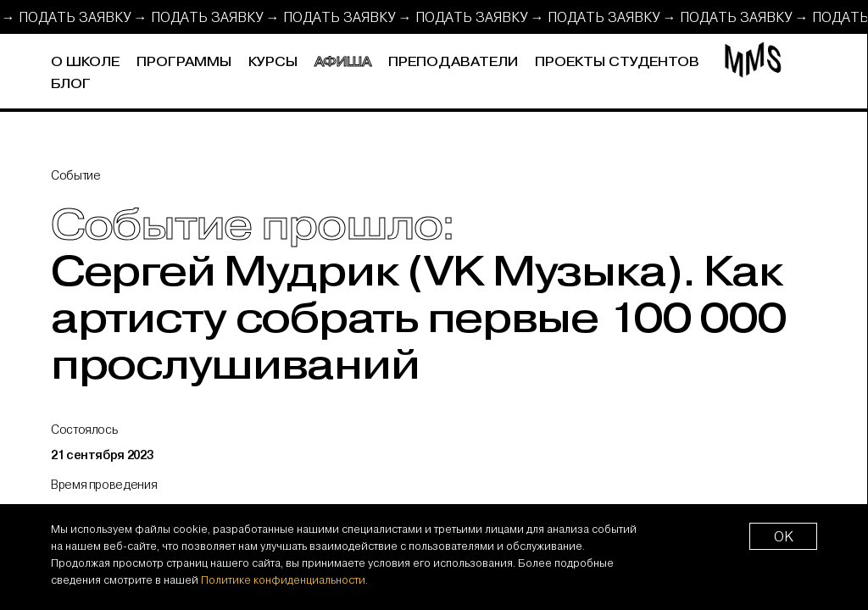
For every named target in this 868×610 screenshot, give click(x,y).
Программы (184, 62)
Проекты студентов (617, 62)
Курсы (273, 62)
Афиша (343, 62)
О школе (85, 62)
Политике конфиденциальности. (284, 579)
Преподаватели (453, 62)
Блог (71, 84)
